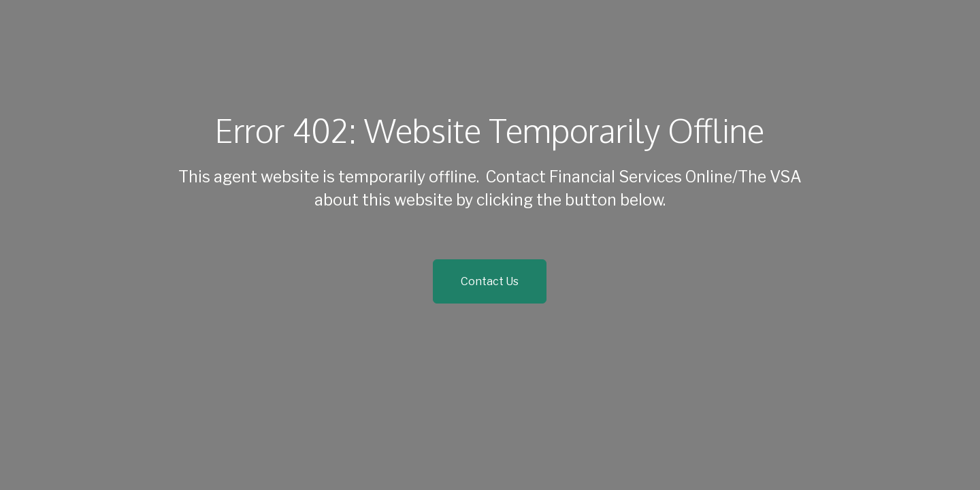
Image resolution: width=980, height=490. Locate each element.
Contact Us (490, 281)
